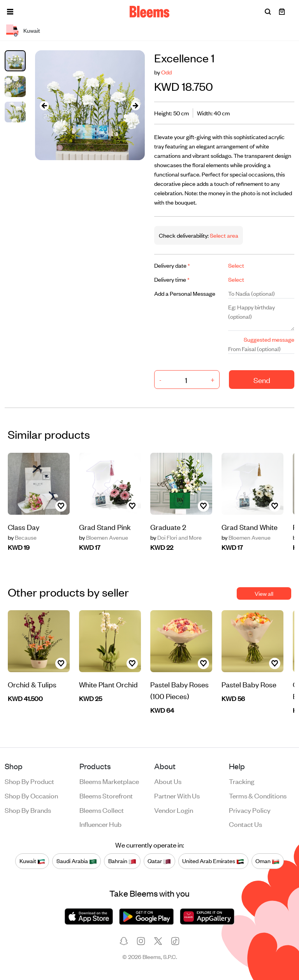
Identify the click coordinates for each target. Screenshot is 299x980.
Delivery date (172, 265)
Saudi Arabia (77, 861)
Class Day (24, 527)
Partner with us (177, 795)
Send (262, 380)
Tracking (242, 781)
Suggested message (269, 339)
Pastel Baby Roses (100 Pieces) (179, 690)
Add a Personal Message (185, 293)
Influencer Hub (100, 824)
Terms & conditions (258, 795)
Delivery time (172, 279)
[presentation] (44, 105)
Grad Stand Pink (105, 527)
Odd (166, 72)
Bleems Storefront (106, 795)
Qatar (159, 861)
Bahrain (122, 861)
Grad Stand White (250, 527)
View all (264, 593)
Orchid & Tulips (32, 684)
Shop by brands (28, 810)
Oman (267, 861)
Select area (223, 235)
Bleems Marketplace (109, 781)
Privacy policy (250, 810)
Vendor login (174, 810)
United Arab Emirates (213, 861)
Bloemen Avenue (104, 537)
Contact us (245, 824)
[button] (10, 12)
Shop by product (29, 781)
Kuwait (32, 861)
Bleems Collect (102, 810)
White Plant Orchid (108, 684)
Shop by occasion (31, 795)
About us (168, 781)
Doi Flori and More (176, 537)
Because (22, 537)
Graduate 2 (168, 527)
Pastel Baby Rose (249, 684)
